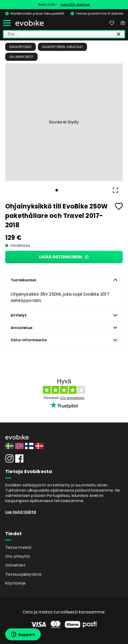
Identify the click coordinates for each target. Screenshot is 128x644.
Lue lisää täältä (21, 512)
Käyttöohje (15, 583)
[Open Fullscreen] (115, 190)
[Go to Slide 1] (57, 190)
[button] (64, 122)
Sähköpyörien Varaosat (62, 47)
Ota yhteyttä (18, 556)
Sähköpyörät (21, 47)
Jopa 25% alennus (75, 5)
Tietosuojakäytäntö (24, 574)
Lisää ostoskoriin (64, 257)
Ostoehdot (15, 565)
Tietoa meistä (18, 547)
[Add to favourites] (119, 206)
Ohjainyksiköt (21, 57)
